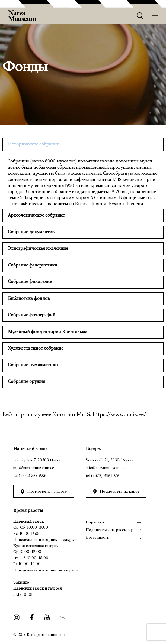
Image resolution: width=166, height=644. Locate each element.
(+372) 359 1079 (105, 476)
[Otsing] (140, 16)
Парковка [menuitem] (95, 523)
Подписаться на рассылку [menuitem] (109, 530)
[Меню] (155, 16)
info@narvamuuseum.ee (34, 468)
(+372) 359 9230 (33, 476)
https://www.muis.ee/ (119, 415)
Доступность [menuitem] (97, 538)
